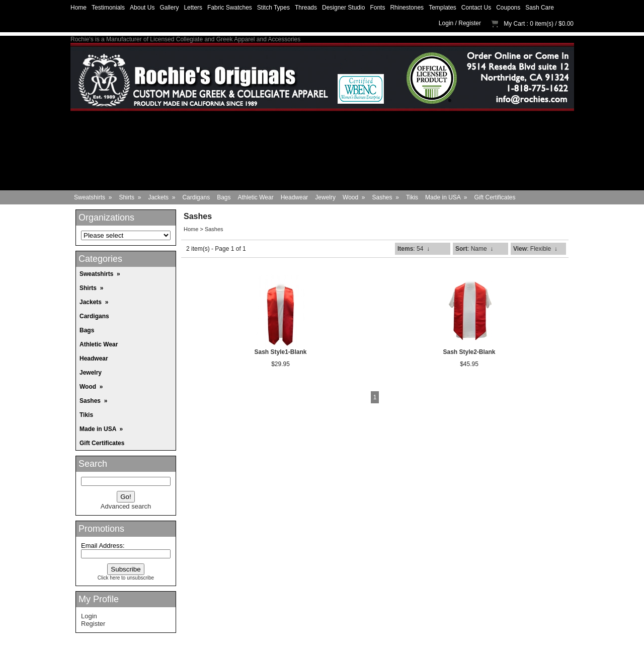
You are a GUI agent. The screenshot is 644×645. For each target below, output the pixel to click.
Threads (306, 8)
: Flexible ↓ (535, 249)
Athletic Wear (256, 197)
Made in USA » (446, 197)
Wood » (354, 197)
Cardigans (196, 197)
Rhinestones (407, 8)
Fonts (377, 8)
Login (446, 23)
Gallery (169, 8)
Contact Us (476, 8)
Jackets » (162, 197)
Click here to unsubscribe (126, 578)
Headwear (295, 197)
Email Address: (103, 546)
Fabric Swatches (230, 8)
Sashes (214, 229)
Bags (224, 197)
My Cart (514, 24)
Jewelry (325, 197)
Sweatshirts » (93, 197)
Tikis (412, 197)
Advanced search (126, 506)
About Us (142, 8)
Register (470, 23)
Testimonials (108, 8)
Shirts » (130, 197)
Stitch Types (273, 8)
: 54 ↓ (414, 249)
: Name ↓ (474, 249)
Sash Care (540, 8)
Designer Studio (343, 8)
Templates (442, 8)
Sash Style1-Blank (280, 352)
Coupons (508, 8)
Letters (193, 8)
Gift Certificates (495, 197)
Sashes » (386, 197)
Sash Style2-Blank (469, 352)
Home (78, 8)
